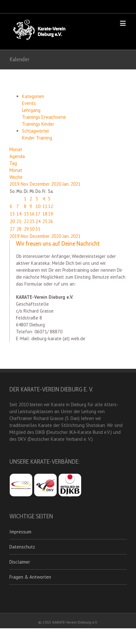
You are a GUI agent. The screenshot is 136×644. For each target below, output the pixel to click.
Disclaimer (20, 562)
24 (38, 221)
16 (32, 214)
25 (45, 221)
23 (32, 221)
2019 (15, 184)
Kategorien (33, 96)
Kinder (29, 138)
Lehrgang (31, 110)
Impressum (20, 532)
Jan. (66, 184)
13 (12, 214)
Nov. (25, 184)
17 (38, 214)
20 (12, 221)
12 (50, 206)
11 (45, 206)
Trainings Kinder (38, 124)
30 (32, 229)
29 (26, 229)
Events (29, 103)
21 (19, 221)
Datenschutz (22, 547)
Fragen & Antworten (30, 577)
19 (50, 214)
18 (45, 214)
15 (26, 214)
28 (19, 229)
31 (38, 229)
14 (19, 214)
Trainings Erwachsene (44, 117)
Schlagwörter (36, 131)
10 (38, 206)
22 (26, 221)
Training (44, 138)
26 (50, 221)
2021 (76, 184)
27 (12, 229)
